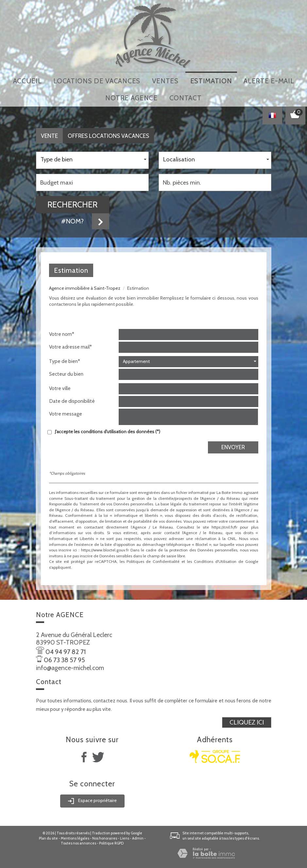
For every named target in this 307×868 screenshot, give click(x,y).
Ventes (165, 80)
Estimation (211, 80)
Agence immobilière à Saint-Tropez (85, 286)
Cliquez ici (247, 720)
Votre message (66, 411)
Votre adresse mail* (70, 344)
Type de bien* (65, 359)
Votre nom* (62, 332)
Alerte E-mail (269, 80)
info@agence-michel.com (70, 665)
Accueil (27, 80)
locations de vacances (97, 80)
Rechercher (72, 202)
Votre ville (60, 386)
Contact (186, 96)
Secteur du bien (66, 372)
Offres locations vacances (108, 133)
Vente (49, 133)
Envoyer (233, 445)
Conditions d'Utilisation (215, 559)
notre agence (131, 96)
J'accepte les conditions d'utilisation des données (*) (108, 429)
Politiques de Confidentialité (153, 559)
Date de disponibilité (72, 399)
